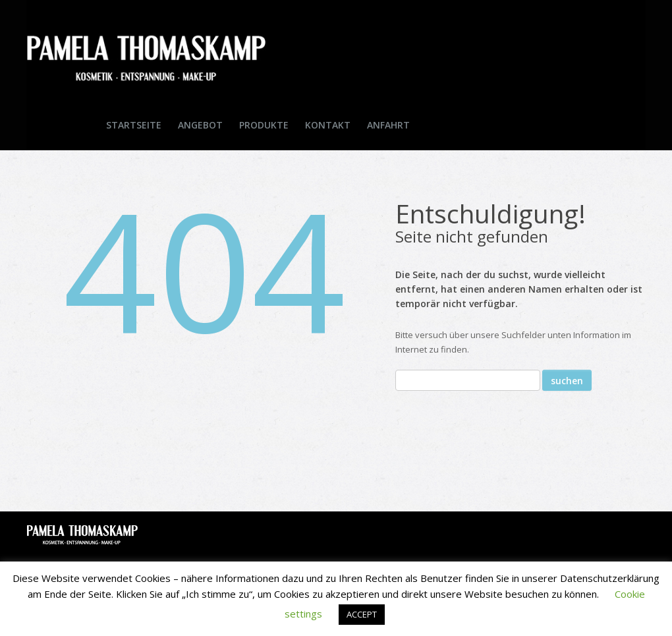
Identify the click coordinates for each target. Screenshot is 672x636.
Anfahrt (388, 125)
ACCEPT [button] (362, 614)
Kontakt (328, 125)
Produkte (264, 125)
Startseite (134, 125)
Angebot (200, 125)
